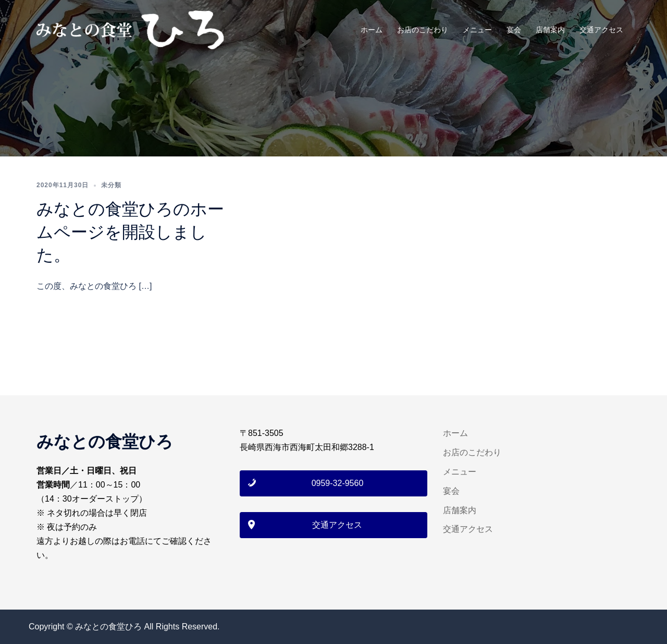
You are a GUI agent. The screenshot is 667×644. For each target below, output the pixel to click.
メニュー (477, 30)
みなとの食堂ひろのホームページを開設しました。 (130, 232)
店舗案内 (550, 30)
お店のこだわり (423, 30)
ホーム (372, 30)
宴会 (514, 30)
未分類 (111, 185)
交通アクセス (601, 30)
